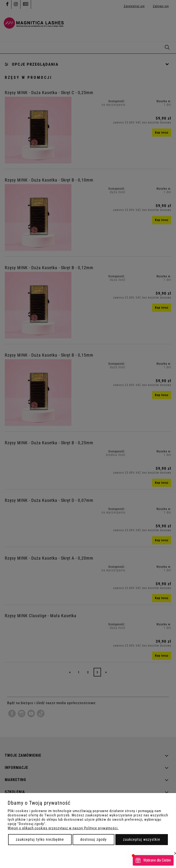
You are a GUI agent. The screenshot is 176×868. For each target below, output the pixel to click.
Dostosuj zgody (93, 839)
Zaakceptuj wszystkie (142, 839)
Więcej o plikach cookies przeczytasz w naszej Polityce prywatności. (63, 828)
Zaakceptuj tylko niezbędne (40, 839)
